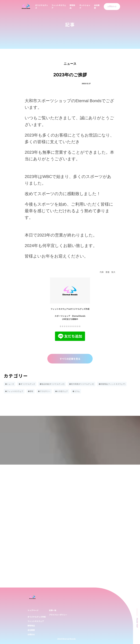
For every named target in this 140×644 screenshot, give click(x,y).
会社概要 (31, 630)
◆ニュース (10, 384)
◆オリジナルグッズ (27, 384)
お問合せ (31, 634)
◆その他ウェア (61, 391)
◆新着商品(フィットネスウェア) (112, 384)
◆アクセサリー (44, 391)
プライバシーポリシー (58, 615)
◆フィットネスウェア (14, 391)
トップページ (33, 610)
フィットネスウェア (36, 621)
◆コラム (76, 391)
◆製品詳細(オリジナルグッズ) (52, 384)
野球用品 (31, 626)
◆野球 (31, 391)
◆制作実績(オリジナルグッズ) (82, 384)
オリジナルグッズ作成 (37, 617)
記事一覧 (53, 610)
